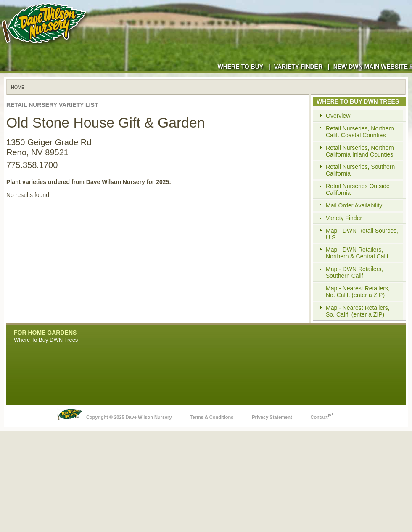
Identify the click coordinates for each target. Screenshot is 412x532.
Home (18, 87)
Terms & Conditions (212, 417)
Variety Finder (298, 66)
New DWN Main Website (373, 66)
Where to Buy (240, 66)
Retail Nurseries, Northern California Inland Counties (360, 151)
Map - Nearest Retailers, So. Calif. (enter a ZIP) (358, 311)
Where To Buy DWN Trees (46, 340)
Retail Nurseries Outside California (358, 189)
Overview (338, 116)
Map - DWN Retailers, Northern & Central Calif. (358, 253)
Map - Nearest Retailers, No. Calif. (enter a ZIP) (358, 292)
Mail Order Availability (354, 205)
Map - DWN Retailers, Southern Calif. (354, 272)
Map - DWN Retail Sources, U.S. (362, 234)
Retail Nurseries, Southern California (360, 170)
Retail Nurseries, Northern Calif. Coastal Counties (360, 132)
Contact (321, 415)
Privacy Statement (272, 417)
